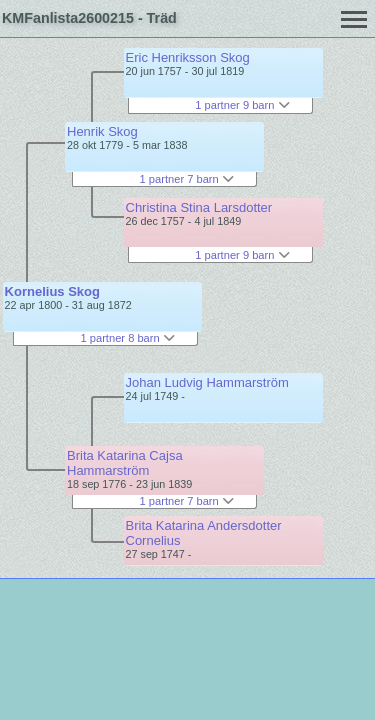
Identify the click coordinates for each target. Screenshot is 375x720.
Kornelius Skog (52, 291)
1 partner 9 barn (242, 105)
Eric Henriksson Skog (188, 57)
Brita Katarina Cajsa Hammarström (125, 463)
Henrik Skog (102, 131)
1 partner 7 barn (187, 179)
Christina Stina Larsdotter (199, 207)
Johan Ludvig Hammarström (207, 382)
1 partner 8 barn (128, 338)
